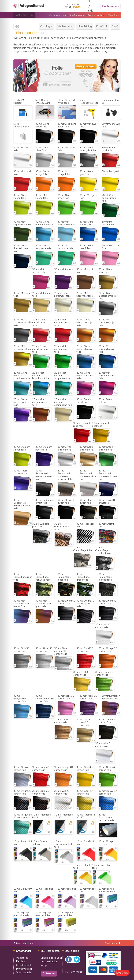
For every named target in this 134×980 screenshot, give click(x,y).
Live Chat (122, 973)
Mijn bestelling (65, 26)
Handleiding (85, 26)
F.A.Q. (115, 26)
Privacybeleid (24, 969)
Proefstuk (102, 26)
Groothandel (24, 965)
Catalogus (46, 26)
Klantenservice (111, 6)
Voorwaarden (24, 972)
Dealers (21, 961)
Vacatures (22, 958)
